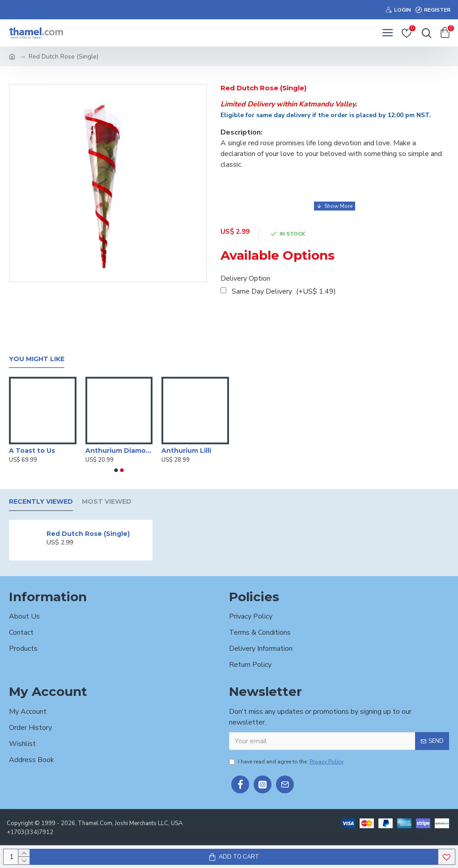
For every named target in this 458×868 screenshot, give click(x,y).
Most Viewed (107, 502)
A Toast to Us (32, 451)
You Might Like (37, 359)
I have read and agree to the (287, 762)
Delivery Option (245, 278)
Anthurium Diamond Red (119, 451)
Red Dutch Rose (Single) (88, 534)
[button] (116, 470)
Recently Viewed (41, 502)
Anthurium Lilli (186, 451)
